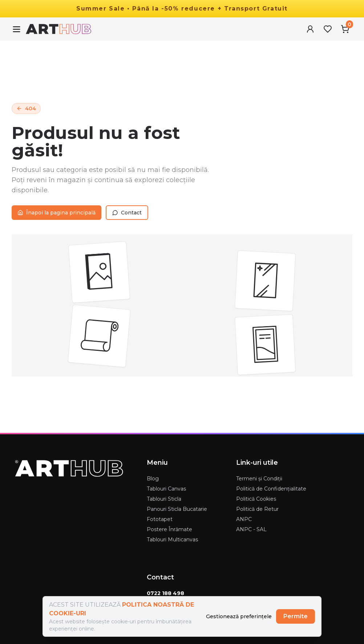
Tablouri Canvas (166, 489)
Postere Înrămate (169, 529)
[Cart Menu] (345, 29)
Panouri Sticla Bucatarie (177, 509)
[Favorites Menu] (328, 29)
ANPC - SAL (251, 529)
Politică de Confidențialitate (271, 489)
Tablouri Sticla (164, 499)
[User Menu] (310, 29)
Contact (127, 213)
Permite (296, 616)
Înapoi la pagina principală (56, 213)
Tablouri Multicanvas (172, 540)
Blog (153, 479)
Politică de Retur (257, 509)
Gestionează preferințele (239, 616)
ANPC (244, 519)
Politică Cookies (256, 499)
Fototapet (160, 519)
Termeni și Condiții (259, 479)
